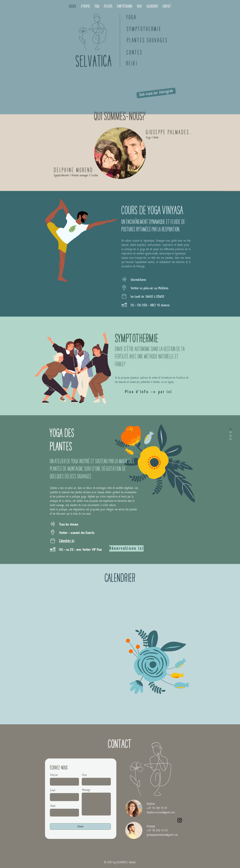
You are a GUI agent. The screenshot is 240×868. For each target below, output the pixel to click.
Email (53, 790)
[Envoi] (80, 826)
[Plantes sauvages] (147, 40)
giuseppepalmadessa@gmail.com (162, 835)
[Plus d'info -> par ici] (148, 392)
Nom (84, 775)
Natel (53, 806)
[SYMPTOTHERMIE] (144, 29)
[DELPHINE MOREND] (74, 170)
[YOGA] (132, 17)
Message (86, 790)
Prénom (54, 775)
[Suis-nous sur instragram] (156, 93)
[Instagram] (180, 820)
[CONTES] (135, 52)
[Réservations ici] (126, 548)
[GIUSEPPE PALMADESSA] (170, 132)
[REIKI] (132, 63)
